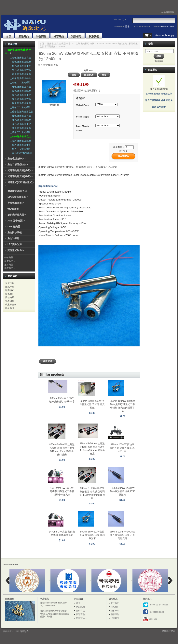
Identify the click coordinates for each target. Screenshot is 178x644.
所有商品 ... (10, 268)
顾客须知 (10, 290)
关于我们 (115, 603)
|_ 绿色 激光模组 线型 (20, 91)
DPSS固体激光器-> (18, 197)
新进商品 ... (10, 261)
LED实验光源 (15, 244)
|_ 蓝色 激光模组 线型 (20, 120)
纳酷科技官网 (168, 12)
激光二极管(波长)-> (18, 165)
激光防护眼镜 (15, 233)
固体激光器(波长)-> (18, 191)
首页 (9, 36)
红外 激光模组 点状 (85, 44)
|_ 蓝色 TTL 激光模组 (19, 132)
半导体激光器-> (16, 203)
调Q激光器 (13, 209)
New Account (168, 26)
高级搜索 (159, 61)
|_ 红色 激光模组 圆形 (20, 74)
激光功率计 (13, 238)
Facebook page (153, 612)
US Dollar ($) (112, 19)
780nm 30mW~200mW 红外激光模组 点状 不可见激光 (123, 491)
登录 (127, 26)
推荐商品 (59, 36)
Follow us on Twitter (156, 605)
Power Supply (83, 117)
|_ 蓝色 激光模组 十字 (20, 124)
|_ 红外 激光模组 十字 (20, 145)
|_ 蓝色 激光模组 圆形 (20, 128)
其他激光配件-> (16, 250)
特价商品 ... (10, 257)
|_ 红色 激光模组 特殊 (20, 78)
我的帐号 (76, 36)
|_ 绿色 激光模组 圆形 (20, 103)
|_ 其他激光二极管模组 (20, 153)
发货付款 (10, 283)
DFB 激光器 (14, 227)
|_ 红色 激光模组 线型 (20, 62)
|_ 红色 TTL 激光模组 (19, 82)
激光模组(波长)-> (16, 159)
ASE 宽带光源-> (16, 221)
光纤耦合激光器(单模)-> (20, 176)
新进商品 (24, 36)
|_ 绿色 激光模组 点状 (20, 87)
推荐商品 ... (10, 265)
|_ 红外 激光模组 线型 (20, 141)
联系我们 (94, 36)
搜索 (150, 44)
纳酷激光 (24, 631)
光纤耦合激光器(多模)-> (20, 170)
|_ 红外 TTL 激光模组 (19, 149)
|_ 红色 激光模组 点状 (20, 58)
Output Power (83, 105)
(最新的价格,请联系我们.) (87, 91)
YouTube (150, 619)
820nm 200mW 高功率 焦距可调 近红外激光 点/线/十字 (122, 448)
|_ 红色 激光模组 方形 (20, 70)
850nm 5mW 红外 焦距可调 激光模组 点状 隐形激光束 (92, 535)
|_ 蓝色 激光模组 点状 (20, 116)
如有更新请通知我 (159, 94)
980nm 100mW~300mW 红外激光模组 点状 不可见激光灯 (122, 535)
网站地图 (10, 297)
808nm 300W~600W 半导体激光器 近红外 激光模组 (92, 404)
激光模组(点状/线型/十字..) (60, 44)
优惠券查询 (11, 305)
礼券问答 (10, 301)
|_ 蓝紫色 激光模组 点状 (21, 112)
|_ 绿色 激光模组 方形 (20, 99)
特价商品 (41, 36)
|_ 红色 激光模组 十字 (20, 66)
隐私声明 (10, 287)
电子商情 (10, 308)
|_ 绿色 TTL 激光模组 (19, 107)
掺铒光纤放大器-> (17, 215)
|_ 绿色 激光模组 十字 (20, 95)
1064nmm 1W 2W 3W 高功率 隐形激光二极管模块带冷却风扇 (62, 491)
